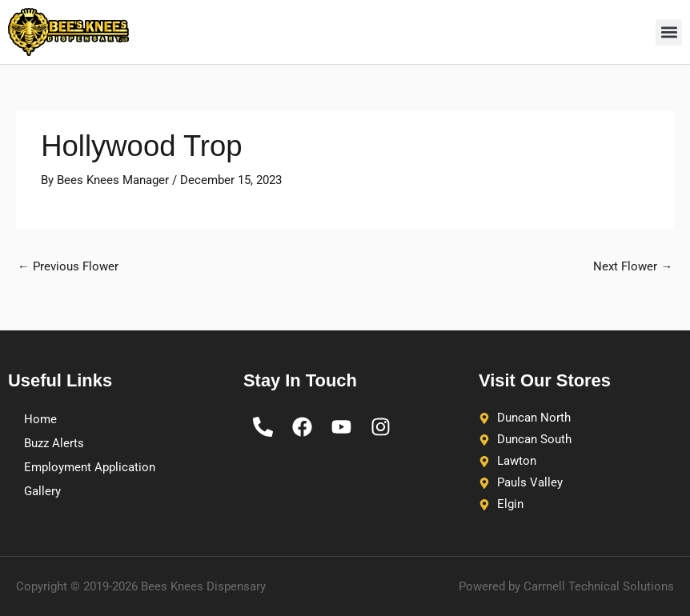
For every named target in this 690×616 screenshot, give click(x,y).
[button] (669, 32)
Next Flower (633, 266)
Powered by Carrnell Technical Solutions (566, 586)
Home (40, 419)
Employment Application (90, 467)
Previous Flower (68, 266)
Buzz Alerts (54, 443)
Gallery (42, 491)
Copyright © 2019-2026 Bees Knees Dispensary (141, 586)
